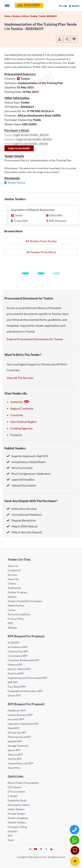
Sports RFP (14, 750)
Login (63, 6)
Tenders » (17, 16)
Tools (11, 840)
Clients (12, 583)
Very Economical (20, 468)
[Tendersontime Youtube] (36, 849)
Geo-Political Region (23, 422)
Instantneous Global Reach (26, 462)
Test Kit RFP (15, 759)
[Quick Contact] (75, 830)
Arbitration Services (22, 509)
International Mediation (24, 514)
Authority (20, 402)
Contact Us (14, 570)
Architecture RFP (18, 647)
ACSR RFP (14, 643)
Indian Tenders (16, 809)
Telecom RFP (15, 754)
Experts (12, 597)
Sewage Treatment (18, 746)
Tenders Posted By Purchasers (25, 601)
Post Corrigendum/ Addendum (29, 474)
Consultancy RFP (18, 656)
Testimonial (14, 588)
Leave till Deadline (21, 479)
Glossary (13, 831)
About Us (13, 566)
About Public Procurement (23, 783)
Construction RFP (18, 651)
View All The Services (20, 378)
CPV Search (15, 787)
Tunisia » (35, 16)
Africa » (26, 16)
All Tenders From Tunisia (41, 241)
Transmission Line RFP (21, 763)
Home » (8, 16)
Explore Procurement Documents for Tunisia (35, 339)
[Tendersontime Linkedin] (30, 849)
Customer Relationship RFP (24, 660)
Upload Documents (21, 485)
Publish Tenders (15, 448)
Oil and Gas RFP (17, 732)
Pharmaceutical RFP (19, 737)
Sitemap (12, 628)
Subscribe (13, 579)
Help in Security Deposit (24, 532)
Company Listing (17, 827)
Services (12, 575)
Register (74, 6)
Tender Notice (16, 183)
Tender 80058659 (48, 16)
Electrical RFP (16, 673)
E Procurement (16, 792)
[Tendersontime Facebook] (41, 849)
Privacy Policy (16, 619)
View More (14, 768)
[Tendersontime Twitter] (46, 849)
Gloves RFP (14, 695)
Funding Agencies (22, 428)
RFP (10, 836)
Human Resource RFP (20, 715)
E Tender (13, 796)
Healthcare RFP (17, 710)
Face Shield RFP (17, 687)
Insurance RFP (16, 719)
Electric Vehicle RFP (19, 669)
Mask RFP (13, 728)
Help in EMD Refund (22, 526)
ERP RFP (13, 682)
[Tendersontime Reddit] (52, 849)
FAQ (10, 623)
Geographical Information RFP (25, 691)
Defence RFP (15, 665)
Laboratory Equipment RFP (23, 724)
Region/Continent (22, 408)
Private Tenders (17, 814)
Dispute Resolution (21, 520)
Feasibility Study (17, 800)
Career (12, 610)
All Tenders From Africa (41, 252)
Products (16, 435)
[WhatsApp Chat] (75, 840)
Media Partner (16, 605)
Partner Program (18, 592)
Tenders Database (18, 818)
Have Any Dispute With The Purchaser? (31, 501)
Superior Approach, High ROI (27, 456)
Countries (17, 415)
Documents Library (19, 805)
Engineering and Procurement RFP (28, 678)
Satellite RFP (15, 741)
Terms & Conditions (19, 614)
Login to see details (19, 148)
